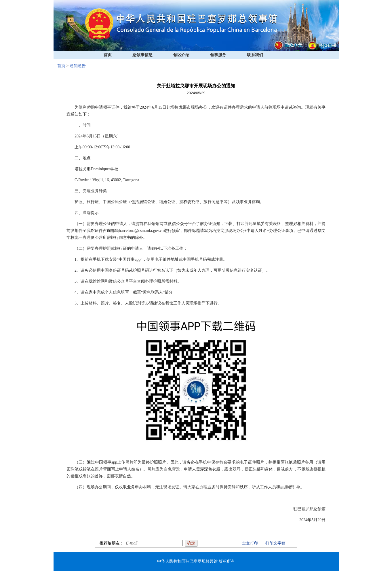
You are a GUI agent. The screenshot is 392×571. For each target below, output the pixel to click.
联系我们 (255, 55)
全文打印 (250, 543)
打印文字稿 (275, 543)
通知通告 (78, 66)
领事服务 (218, 55)
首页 (108, 55)
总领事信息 (142, 55)
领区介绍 (181, 55)
